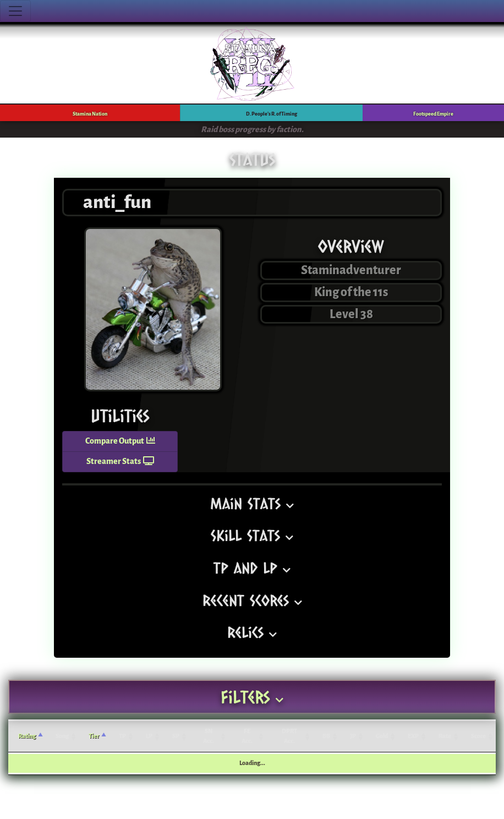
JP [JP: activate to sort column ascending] (353, 736)
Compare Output (120, 441)
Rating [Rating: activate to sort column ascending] (27, 736)
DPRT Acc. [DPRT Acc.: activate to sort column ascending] (289, 736)
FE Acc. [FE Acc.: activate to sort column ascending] (247, 736)
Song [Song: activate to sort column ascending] (62, 736)
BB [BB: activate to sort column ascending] (326, 736)
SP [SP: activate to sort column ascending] (176, 736)
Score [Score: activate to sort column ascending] (478, 736)
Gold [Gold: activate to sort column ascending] (382, 736)
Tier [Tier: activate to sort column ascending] (94, 736)
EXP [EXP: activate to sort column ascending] (413, 736)
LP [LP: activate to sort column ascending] (149, 736)
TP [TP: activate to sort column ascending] (122, 736)
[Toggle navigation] (15, 11)
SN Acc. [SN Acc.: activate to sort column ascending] (209, 736)
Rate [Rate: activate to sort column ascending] (445, 736)
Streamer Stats (120, 462)
